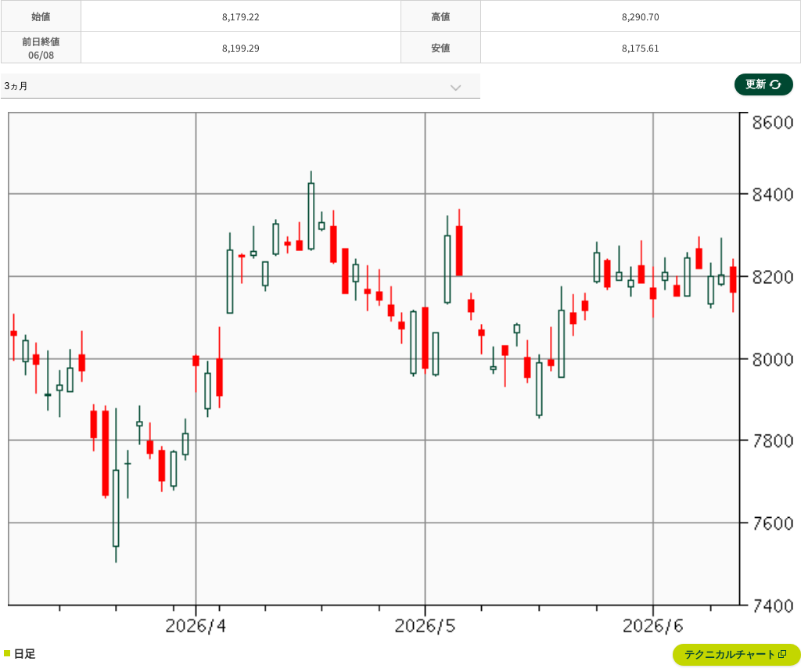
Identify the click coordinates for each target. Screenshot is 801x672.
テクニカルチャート (736, 654)
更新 (763, 84)
